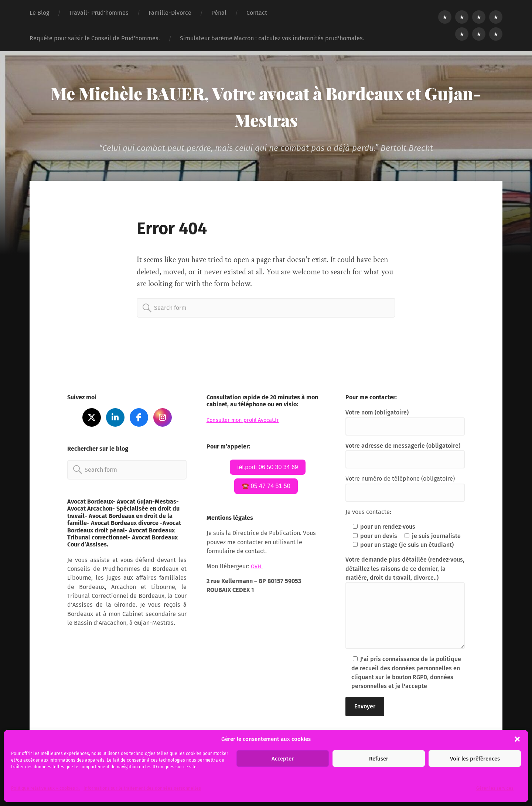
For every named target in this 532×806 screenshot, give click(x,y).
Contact (257, 13)
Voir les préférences (475, 759)
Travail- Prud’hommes (99, 13)
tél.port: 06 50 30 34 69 (268, 468)
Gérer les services (495, 788)
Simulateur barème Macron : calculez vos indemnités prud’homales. (272, 38)
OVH (257, 568)
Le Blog (39, 13)
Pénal (219, 13)
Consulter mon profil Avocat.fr (247, 420)
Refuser (379, 759)
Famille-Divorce (170, 13)
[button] (517, 739)
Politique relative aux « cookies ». (45, 788)
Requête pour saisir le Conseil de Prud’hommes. (95, 38)
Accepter (283, 759)
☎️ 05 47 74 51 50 (266, 487)
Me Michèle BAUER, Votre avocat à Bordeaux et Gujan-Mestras (266, 105)
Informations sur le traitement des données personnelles (142, 788)
